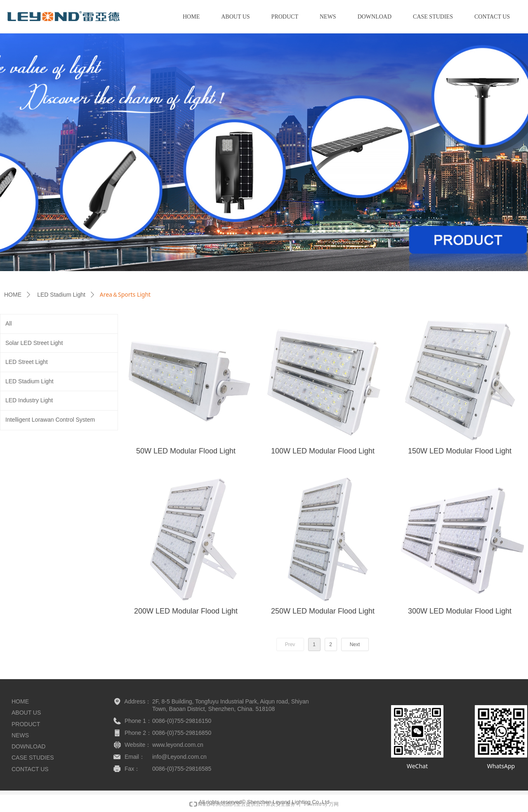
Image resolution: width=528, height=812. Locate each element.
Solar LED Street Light (34, 343)
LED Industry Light (29, 400)
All (9, 323)
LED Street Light (27, 362)
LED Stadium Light (61, 295)
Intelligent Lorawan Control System (50, 420)
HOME (13, 295)
